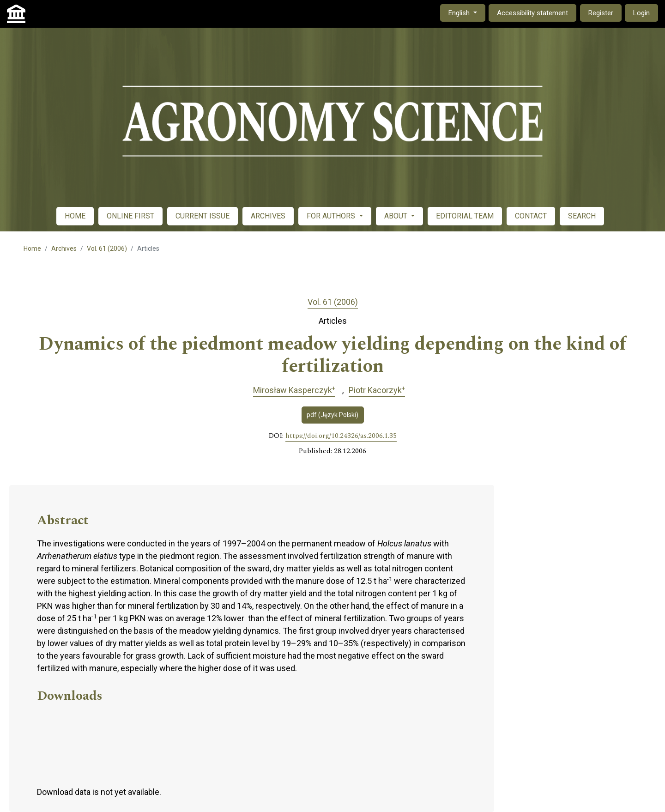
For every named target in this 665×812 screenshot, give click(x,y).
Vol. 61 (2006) (107, 248)
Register (601, 13)
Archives (64, 248)
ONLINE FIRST (130, 216)
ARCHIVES (268, 216)
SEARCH (582, 216)
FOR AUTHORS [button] (332, 216)
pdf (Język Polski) (332, 415)
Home (32, 248)
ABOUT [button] (397, 216)
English (467, 12)
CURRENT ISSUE (203, 216)
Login (641, 13)
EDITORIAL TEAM (465, 216)
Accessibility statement (532, 13)
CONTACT (531, 216)
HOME (75, 216)
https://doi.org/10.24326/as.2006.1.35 (341, 436)
